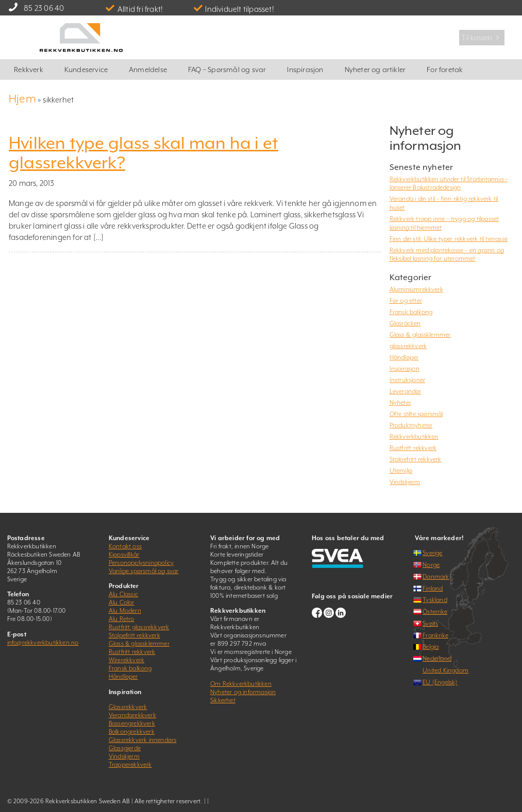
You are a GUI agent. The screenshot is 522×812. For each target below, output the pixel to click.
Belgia (431, 647)
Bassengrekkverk (132, 723)
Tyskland (435, 600)
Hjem (22, 99)
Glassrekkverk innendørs (143, 740)
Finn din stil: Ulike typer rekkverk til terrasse (449, 239)
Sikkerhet (223, 700)
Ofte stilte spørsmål (416, 414)
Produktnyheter (411, 425)
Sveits (430, 624)
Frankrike (435, 635)
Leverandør (406, 391)
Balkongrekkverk (132, 732)
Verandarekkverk (132, 715)
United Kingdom (445, 670)
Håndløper (404, 357)
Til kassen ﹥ (482, 38)
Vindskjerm (405, 482)
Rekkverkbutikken (414, 437)
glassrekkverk (408, 346)
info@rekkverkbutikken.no (43, 643)
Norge (431, 565)
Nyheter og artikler (375, 70)
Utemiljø (401, 471)
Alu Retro (122, 619)
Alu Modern (125, 611)
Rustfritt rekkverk (413, 448)
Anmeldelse (148, 70)
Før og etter (406, 301)
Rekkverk (29, 70)
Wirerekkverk (127, 660)
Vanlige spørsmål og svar (144, 571)
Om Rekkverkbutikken (241, 684)
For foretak (445, 70)
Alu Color (122, 602)
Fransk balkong (411, 312)
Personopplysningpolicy (141, 563)
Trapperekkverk (130, 765)
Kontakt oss (125, 546)
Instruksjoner (408, 380)
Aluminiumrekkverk (416, 289)
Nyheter (400, 403)
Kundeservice (86, 70)
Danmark (436, 577)
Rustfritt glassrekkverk (139, 627)
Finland (433, 589)
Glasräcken (405, 323)
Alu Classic (123, 594)
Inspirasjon (305, 70)
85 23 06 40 (44, 8)
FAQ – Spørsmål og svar (227, 70)
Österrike (435, 612)
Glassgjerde (125, 748)
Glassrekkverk (128, 707)
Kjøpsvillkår (124, 555)
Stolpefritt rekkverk (416, 459)
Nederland (437, 659)
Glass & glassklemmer (420, 335)
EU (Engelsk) (440, 682)
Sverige (432, 553)
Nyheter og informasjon (243, 692)
